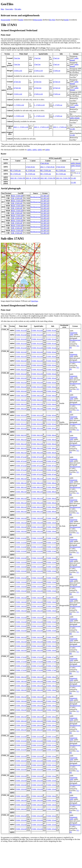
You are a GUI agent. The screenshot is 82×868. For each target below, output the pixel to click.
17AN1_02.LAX (37, 352)
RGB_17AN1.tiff (17, 196)
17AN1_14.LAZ (21, 598)
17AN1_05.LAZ (21, 415)
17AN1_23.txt (51, 776)
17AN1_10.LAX (37, 518)
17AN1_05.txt (51, 415)
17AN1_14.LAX (37, 598)
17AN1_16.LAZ (21, 637)
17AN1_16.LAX (37, 637)
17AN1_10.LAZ (21, 518)
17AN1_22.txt (51, 756)
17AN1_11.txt (51, 538)
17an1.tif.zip (45, 163)
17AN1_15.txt (51, 618)
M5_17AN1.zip (46, 170)
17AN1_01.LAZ (21, 331)
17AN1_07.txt (51, 457)
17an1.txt (56, 58)
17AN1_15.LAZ (21, 618)
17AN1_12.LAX (37, 558)
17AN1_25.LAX (37, 816)
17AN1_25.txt (51, 816)
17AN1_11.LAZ (21, 538)
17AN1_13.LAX (37, 578)
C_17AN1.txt (58, 105)
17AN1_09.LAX (37, 499)
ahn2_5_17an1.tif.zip (47, 167)
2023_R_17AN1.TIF (33, 178)
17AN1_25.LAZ (21, 816)
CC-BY (72, 129)
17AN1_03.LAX (37, 374)
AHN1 (29, 150)
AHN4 (47, 150)
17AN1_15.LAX (37, 618)
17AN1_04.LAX (37, 396)
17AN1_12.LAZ (21, 558)
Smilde (21, 20)
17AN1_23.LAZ (21, 776)
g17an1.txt (57, 82)
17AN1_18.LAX (37, 677)
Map (2, 9)
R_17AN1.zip (30, 170)
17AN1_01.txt (51, 331)
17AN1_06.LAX (37, 435)
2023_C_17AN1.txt (60, 127)
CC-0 (73, 170)
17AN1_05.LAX (37, 415)
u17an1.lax (38, 88)
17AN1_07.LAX (37, 457)
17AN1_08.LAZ (21, 479)
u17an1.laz (17, 88)
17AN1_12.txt (51, 558)
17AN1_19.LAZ (21, 697)
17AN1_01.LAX (37, 331)
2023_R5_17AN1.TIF (18, 178)
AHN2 (35, 150)
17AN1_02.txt (51, 352)
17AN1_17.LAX (37, 657)
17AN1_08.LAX (37, 479)
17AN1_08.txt (51, 479)
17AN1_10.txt (51, 518)
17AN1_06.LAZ (21, 435)
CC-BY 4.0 (45, 196)
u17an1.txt (57, 88)
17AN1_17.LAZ (21, 657)
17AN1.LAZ (18, 71)
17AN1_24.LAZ (21, 796)
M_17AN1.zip (61, 170)
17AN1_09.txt (51, 499)
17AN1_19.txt (51, 697)
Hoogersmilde (6, 20)
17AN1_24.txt (51, 796)
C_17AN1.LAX (39, 105)
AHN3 (40, 150)
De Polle (52, 20)
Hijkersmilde (38, 20)
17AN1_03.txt (51, 374)
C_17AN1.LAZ (19, 105)
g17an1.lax (38, 82)
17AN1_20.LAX (37, 717)
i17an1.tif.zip (60, 167)
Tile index (18, 9)
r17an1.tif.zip (30, 167)
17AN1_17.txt (51, 657)
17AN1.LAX (38, 71)
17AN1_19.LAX (37, 697)
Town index (9, 9)
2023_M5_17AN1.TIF (48, 178)
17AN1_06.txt (51, 435)
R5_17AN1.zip (16, 170)
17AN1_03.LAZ (21, 374)
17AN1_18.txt (51, 677)
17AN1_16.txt (51, 637)
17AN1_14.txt (51, 598)
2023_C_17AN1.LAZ (21, 127)
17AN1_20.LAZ (21, 717)
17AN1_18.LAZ (21, 677)
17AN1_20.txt (51, 717)
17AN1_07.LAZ (21, 457)
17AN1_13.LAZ (21, 578)
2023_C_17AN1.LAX (41, 127)
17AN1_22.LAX (37, 756)
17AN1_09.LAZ (21, 499)
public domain (74, 59)
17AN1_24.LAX (37, 796)
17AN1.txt (57, 71)
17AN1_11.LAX (37, 538)
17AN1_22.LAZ (21, 756)
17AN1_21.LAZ (21, 737)
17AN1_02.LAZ (21, 352)
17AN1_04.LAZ (21, 396)
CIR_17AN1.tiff (17, 198)
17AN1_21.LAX (37, 737)
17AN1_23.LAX (37, 776)
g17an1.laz (17, 82)
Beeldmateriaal (35, 197)
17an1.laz (17, 58)
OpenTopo (34, 301)
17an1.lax (37, 58)
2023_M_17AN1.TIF (63, 178)
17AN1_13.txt (51, 578)
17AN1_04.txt (51, 396)
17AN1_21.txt (51, 737)
